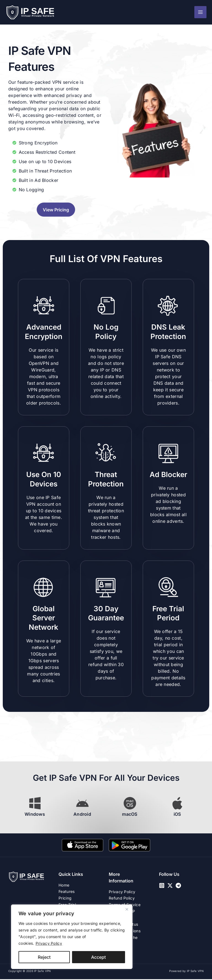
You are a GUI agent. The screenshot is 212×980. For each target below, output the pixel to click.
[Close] (127, 909)
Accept (98, 957)
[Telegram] (178, 885)
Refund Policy (122, 898)
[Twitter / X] (170, 885)
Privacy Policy (49, 943)
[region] (72, 937)
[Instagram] (162, 885)
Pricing (65, 898)
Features (67, 892)
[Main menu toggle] (200, 12)
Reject (44, 957)
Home (64, 885)
